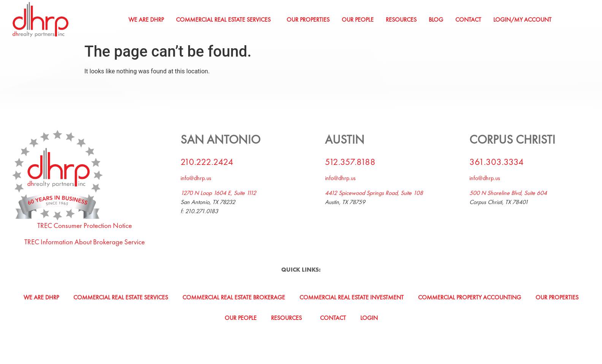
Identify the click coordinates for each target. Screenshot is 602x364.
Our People (358, 20)
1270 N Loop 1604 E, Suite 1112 (218, 193)
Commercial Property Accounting (470, 297)
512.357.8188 (350, 162)
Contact (468, 20)
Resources (401, 20)
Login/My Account (522, 20)
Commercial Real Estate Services (223, 20)
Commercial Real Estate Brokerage (234, 297)
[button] (225, 20)
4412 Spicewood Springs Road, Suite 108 (374, 193)
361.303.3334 (497, 162)
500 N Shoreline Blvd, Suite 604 (508, 193)
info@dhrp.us (196, 178)
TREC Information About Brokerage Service (85, 242)
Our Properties (308, 20)
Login (369, 318)
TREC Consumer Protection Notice (85, 226)
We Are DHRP (146, 20)
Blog (436, 20)
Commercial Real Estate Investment (352, 297)
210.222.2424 (207, 162)
